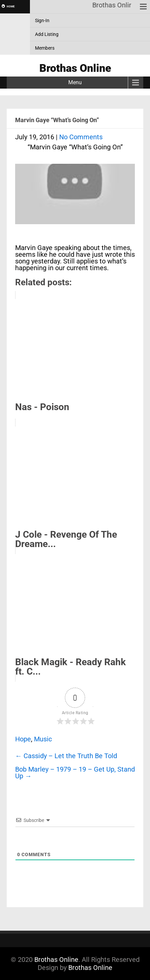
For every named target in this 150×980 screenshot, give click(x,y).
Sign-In (42, 20)
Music (43, 739)
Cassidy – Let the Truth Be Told (66, 756)
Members (45, 48)
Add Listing (47, 34)
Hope (23, 739)
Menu (75, 82)
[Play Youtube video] (75, 197)
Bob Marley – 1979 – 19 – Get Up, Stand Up (75, 773)
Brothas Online (56, 960)
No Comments (81, 137)
